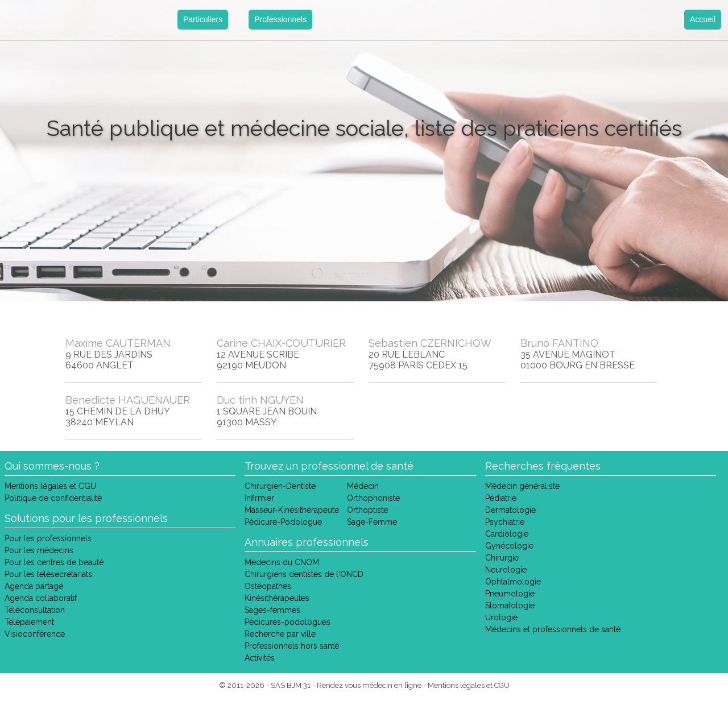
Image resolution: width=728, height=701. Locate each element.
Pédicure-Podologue (283, 522)
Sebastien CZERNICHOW (430, 343)
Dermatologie (510, 510)
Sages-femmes (272, 610)
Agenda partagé (34, 586)
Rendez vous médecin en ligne (369, 685)
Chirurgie (502, 558)
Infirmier (259, 498)
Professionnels (280, 19)
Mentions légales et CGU (50, 486)
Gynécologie (509, 546)
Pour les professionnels (48, 538)
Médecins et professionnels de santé (553, 629)
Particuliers (203, 19)
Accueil (703, 19)
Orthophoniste (373, 498)
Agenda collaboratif (41, 598)
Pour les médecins (39, 550)
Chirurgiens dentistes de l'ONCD (304, 574)
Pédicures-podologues (288, 622)
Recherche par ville (280, 634)
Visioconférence (35, 634)
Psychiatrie (505, 522)
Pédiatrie (501, 498)
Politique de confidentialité (53, 498)
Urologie (501, 617)
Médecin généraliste (522, 486)
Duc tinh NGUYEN (260, 400)
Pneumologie (510, 594)
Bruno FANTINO (559, 343)
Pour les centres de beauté (54, 562)
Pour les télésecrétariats (48, 574)
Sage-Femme (372, 522)
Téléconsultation (35, 610)
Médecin (363, 486)
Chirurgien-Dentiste (280, 486)
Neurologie (506, 570)
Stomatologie (510, 605)
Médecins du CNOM (282, 562)
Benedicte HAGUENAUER (128, 400)
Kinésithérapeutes (277, 598)
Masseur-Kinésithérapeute (292, 510)
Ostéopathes (268, 586)
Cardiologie (507, 534)
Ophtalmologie (513, 582)
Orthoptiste (367, 510)
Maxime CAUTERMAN (118, 343)
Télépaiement (29, 622)
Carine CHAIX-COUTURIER (281, 343)
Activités (260, 658)
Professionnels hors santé (292, 646)
